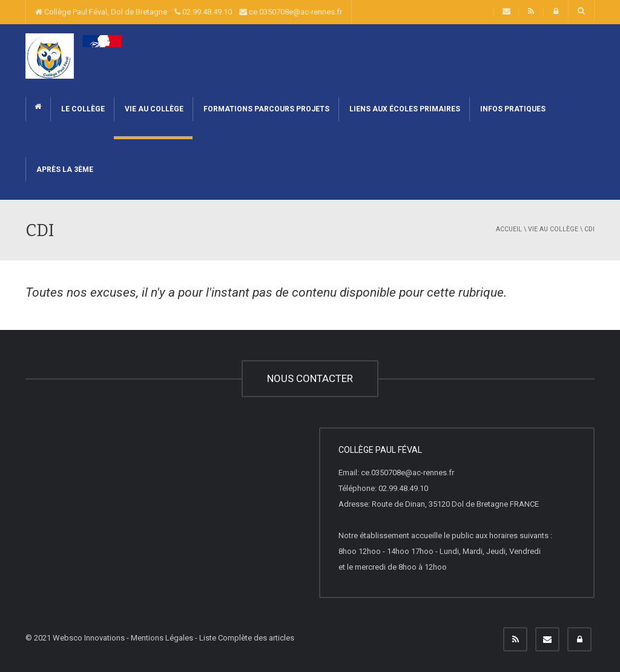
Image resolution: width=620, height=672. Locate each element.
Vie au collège (153, 109)
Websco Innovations (89, 638)
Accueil (509, 229)
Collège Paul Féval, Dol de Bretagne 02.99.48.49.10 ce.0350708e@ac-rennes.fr (189, 12)
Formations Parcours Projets (265, 109)
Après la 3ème (64, 170)
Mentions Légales (162, 638)
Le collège (82, 109)
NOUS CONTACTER (310, 378)
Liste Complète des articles (247, 638)
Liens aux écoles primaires (404, 109)
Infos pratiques (512, 109)
